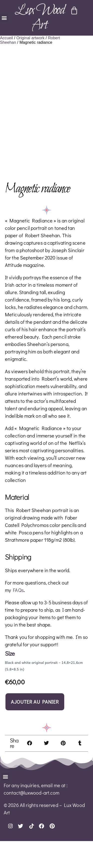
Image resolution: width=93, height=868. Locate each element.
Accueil (6, 38)
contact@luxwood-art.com (31, 820)
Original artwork (31, 38)
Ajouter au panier (35, 729)
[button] (4, 18)
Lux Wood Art (39, 18)
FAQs (18, 617)
